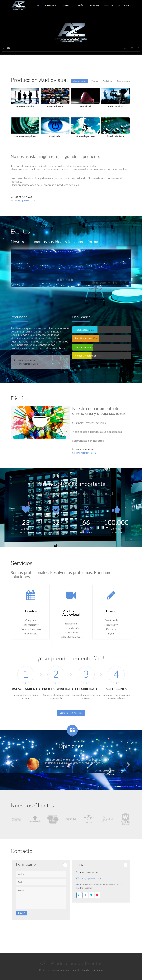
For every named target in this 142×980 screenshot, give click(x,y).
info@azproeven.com (25, 200)
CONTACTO (123, 5)
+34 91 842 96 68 (23, 197)
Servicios (22, 563)
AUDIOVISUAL (51, 5)
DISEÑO (80, 5)
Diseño (19, 399)
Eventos (20, 232)
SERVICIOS (94, 5)
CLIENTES (109, 5)
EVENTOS (67, 5)
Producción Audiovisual (39, 80)
